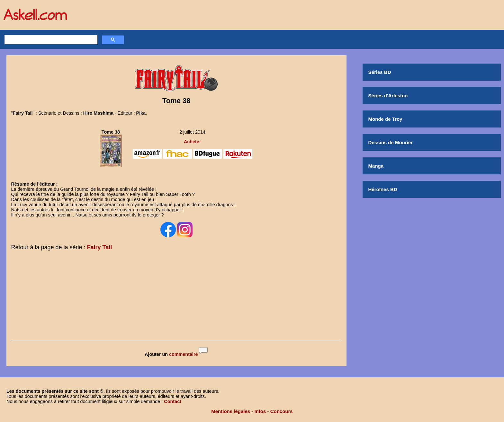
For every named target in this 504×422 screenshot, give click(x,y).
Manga (376, 166)
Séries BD (380, 72)
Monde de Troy (385, 119)
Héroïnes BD (383, 189)
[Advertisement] (176, 297)
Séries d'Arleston (388, 96)
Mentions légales (231, 411)
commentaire (184, 354)
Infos (260, 411)
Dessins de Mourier (391, 142)
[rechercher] (50, 40)
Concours (282, 411)
